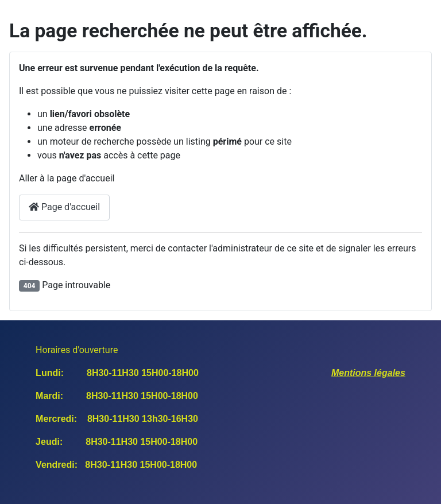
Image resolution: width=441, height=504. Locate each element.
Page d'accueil (64, 207)
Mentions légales (368, 373)
